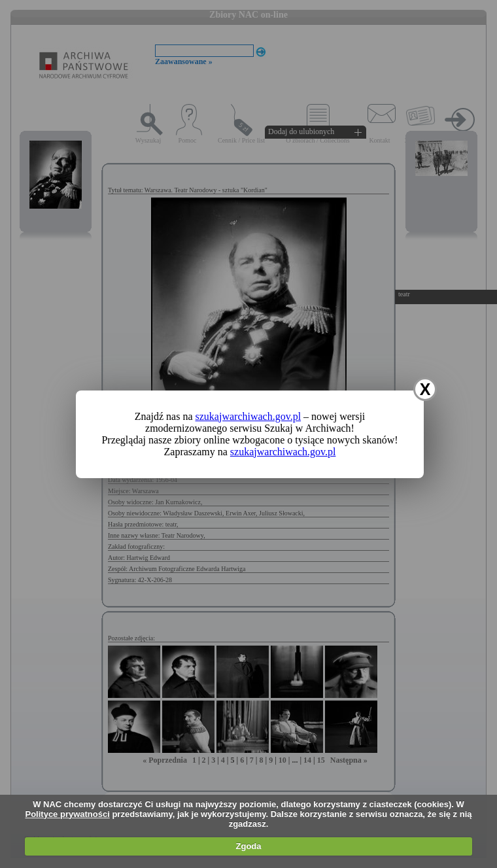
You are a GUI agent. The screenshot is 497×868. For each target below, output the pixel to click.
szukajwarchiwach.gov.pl (248, 416)
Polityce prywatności (67, 814)
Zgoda (249, 846)
